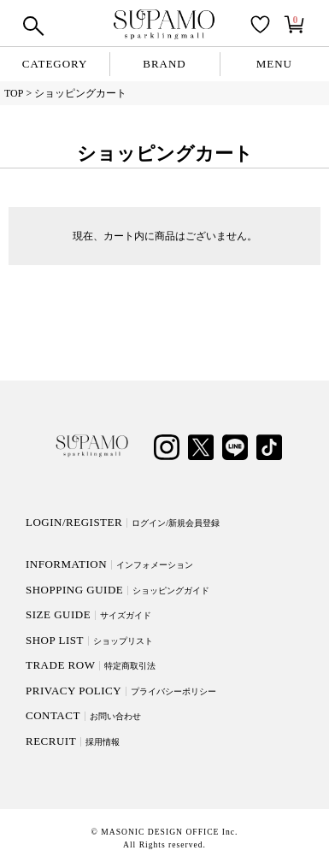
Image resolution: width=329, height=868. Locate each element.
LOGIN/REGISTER (123, 522)
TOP (14, 93)
